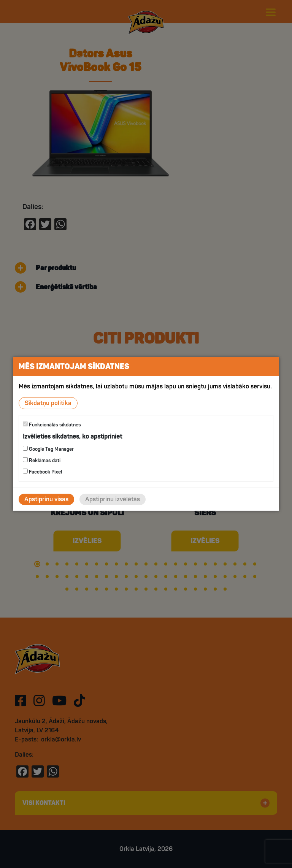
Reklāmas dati (42, 460)
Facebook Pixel (42, 472)
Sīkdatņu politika (48, 403)
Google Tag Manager (48, 449)
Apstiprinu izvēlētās (113, 499)
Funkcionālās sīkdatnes (52, 425)
